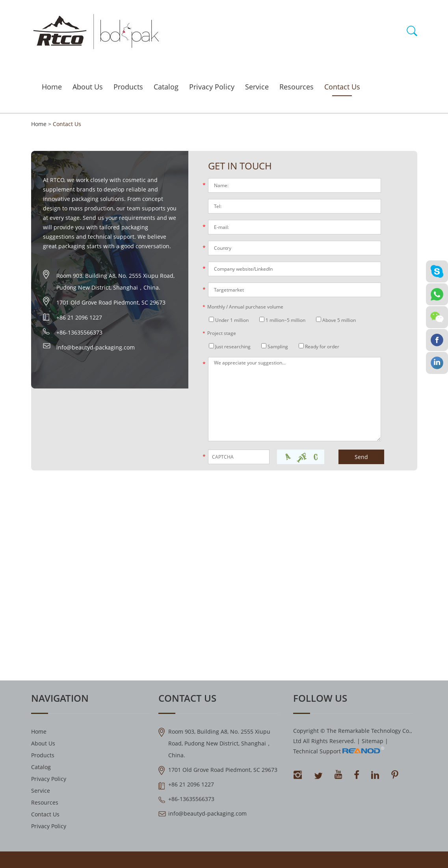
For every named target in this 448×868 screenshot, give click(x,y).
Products (128, 87)
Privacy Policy (212, 87)
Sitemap (373, 741)
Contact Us (342, 87)
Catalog (166, 87)
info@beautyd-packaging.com (96, 347)
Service (257, 87)
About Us (88, 87)
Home (52, 87)
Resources (296, 87)
